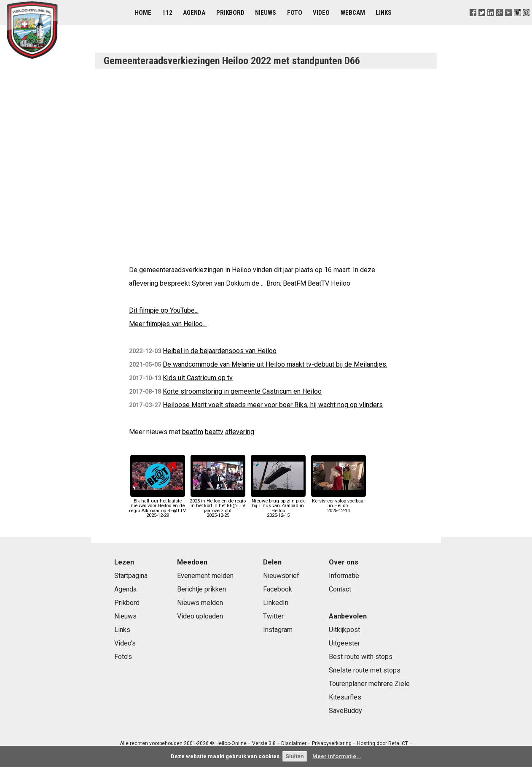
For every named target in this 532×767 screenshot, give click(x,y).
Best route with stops (361, 657)
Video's (125, 643)
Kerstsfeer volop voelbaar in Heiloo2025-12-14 (339, 504)
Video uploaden (200, 616)
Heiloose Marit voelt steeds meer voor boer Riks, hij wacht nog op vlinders (273, 405)
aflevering (240, 432)
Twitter (273, 616)
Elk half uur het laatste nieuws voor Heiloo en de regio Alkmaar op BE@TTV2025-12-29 (157, 506)
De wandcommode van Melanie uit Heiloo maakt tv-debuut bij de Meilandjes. (275, 364)
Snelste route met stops (365, 670)
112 (167, 13)
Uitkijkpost (344, 630)
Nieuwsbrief (281, 576)
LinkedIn (276, 603)
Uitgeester (344, 643)
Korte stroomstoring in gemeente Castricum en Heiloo (242, 391)
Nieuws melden (200, 603)
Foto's (123, 657)
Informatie (344, 576)
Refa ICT (398, 743)
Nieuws (266, 13)
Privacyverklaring (332, 743)
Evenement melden (205, 576)
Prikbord (230, 13)
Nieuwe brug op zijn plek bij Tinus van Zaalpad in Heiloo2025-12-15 (278, 506)
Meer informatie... (337, 756)
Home (143, 13)
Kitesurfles (345, 697)
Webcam (353, 13)
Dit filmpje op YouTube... (164, 310)
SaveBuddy (345, 711)
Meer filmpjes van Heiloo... (168, 324)
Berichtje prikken (202, 589)
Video (321, 13)
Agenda (194, 13)
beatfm (193, 432)
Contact (340, 589)
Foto (295, 13)
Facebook (278, 589)
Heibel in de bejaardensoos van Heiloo (220, 351)
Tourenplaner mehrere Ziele (369, 684)
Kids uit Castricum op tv (198, 378)
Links (384, 13)
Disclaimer (294, 743)
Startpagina (131, 576)
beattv (214, 432)
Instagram (278, 630)
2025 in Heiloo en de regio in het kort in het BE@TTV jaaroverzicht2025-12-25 (218, 506)
